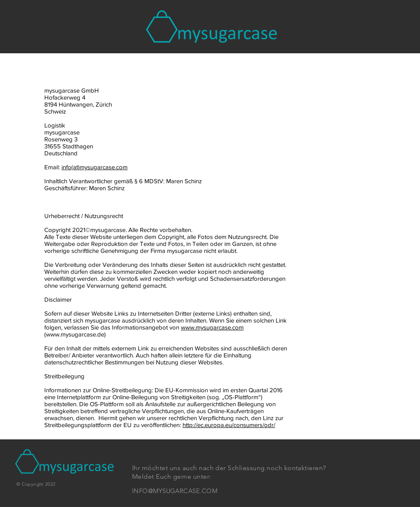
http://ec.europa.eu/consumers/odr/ (229, 425)
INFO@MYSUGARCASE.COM (175, 491)
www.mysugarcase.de (75, 334)
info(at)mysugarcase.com (95, 167)
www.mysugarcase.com (212, 327)
